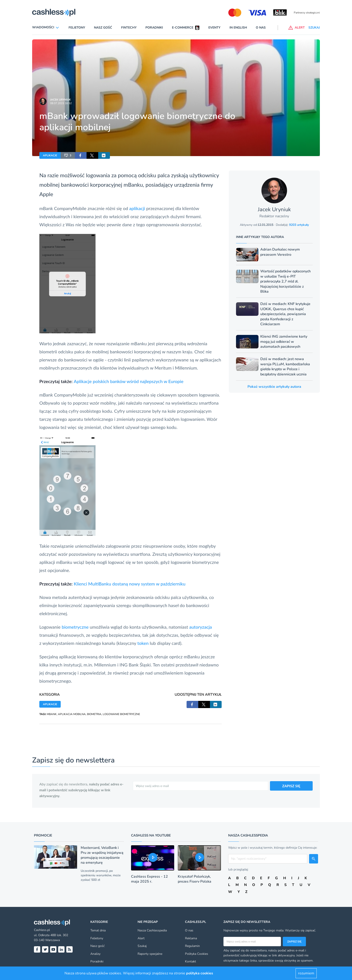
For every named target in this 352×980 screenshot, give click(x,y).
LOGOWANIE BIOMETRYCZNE (121, 714)
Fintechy (129, 28)
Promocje (43, 835)
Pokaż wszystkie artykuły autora (274, 387)
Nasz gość (103, 28)
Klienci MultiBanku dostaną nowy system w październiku (130, 584)
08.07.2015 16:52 (61, 103)
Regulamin (192, 946)
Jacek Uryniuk (60, 100)
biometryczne (75, 627)
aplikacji (137, 208)
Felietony (77, 28)
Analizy (95, 954)
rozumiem (306, 973)
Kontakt (190, 961)
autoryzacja (201, 627)
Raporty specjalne (150, 954)
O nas (261, 28)
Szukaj (142, 946)
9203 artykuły (299, 225)
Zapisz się (294, 942)
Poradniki (154, 28)
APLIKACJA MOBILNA (72, 714)
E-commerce (183, 28)
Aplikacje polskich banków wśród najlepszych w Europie (129, 381)
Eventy (214, 28)
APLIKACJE (50, 155)
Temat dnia (98, 930)
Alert (141, 938)
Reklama (191, 938)
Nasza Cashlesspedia (152, 930)
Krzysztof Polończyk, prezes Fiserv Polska (195, 879)
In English (238, 28)
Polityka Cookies (197, 954)
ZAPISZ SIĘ (291, 786)
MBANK (52, 714)
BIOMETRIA (94, 714)
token (143, 643)
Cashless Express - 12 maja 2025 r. (149, 879)
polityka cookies (200, 973)
